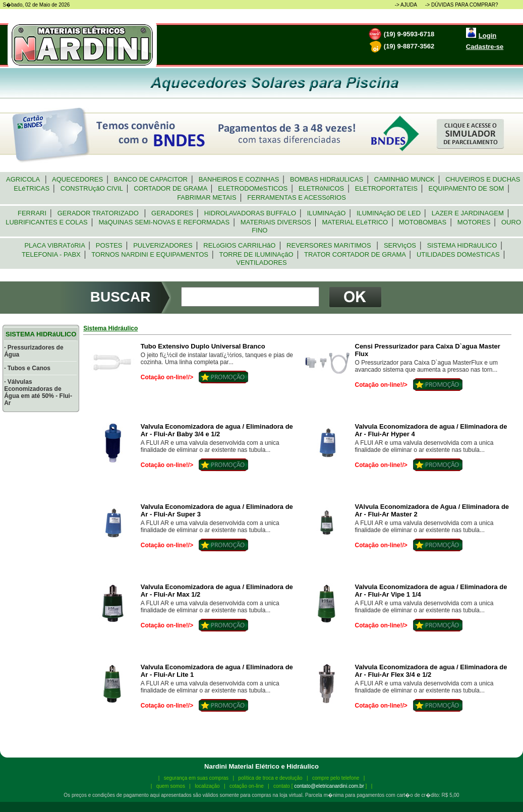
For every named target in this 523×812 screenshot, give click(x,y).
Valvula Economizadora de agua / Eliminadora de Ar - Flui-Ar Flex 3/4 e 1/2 (431, 671)
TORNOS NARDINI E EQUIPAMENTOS (150, 254)
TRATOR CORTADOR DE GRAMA (355, 254)
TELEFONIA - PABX (51, 254)
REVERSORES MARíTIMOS (330, 245)
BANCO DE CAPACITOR (151, 179)
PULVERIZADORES (163, 245)
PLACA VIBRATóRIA (54, 245)
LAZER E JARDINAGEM (468, 213)
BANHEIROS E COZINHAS (239, 179)
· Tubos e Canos (27, 368)
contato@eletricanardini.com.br (329, 786)
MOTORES (474, 222)
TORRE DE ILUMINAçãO (256, 254)
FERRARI (32, 213)
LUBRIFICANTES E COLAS (47, 222)
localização (207, 786)
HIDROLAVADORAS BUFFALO (250, 213)
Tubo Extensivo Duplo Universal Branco (203, 346)
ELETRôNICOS (322, 188)
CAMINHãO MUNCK (404, 179)
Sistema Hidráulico (110, 328)
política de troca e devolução (270, 778)
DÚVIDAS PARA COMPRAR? (465, 5)
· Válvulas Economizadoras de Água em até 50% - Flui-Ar (38, 392)
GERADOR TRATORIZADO (99, 213)
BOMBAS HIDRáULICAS (327, 179)
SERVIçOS (400, 245)
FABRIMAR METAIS (207, 197)
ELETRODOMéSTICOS (253, 188)
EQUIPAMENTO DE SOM (466, 188)
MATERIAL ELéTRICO (355, 222)
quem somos (171, 786)
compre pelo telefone (336, 778)
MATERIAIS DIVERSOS (276, 222)
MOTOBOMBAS (423, 222)
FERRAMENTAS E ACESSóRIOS (297, 197)
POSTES (109, 245)
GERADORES (172, 213)
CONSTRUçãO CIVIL (92, 188)
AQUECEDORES (78, 179)
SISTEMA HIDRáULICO (462, 245)
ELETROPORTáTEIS (386, 188)
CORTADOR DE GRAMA (170, 188)
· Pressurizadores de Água (34, 351)
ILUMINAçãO (327, 213)
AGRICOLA (24, 179)
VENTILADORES (261, 263)
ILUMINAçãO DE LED (389, 213)
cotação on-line (247, 786)
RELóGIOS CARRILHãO (240, 245)
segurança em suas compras (196, 778)
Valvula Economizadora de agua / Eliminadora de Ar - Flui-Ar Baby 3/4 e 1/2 (217, 430)
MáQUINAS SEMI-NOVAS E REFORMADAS (164, 222)
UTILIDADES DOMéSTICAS (458, 254)
